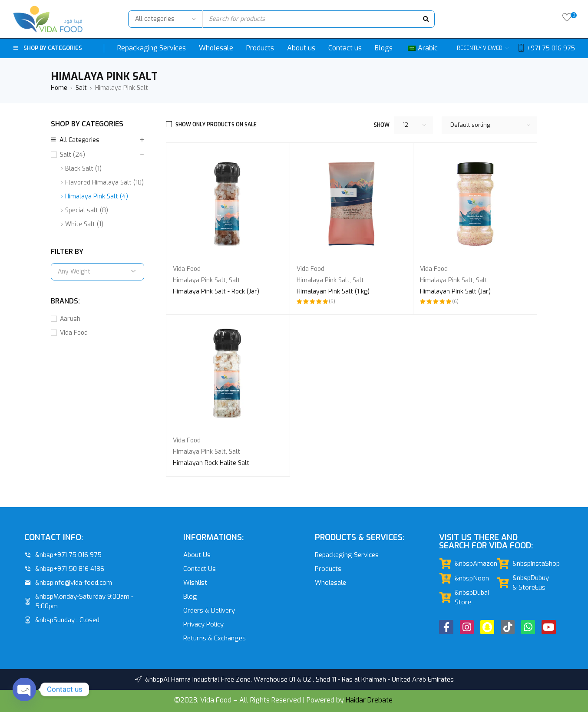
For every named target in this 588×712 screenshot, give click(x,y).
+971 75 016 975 (551, 48)
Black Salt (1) (83, 169)
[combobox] (97, 272)
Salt (81, 88)
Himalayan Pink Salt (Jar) (455, 292)
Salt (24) (73, 155)
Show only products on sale (216, 125)
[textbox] (97, 272)
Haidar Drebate (369, 700)
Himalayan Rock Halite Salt (211, 463)
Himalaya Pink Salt (199, 280)
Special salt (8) (87, 210)
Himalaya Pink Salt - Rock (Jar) (216, 292)
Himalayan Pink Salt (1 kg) (333, 292)
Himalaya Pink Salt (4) (97, 196)
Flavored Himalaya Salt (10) (104, 183)
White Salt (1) (84, 224)
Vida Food (74, 333)
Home (59, 88)
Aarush (70, 319)
